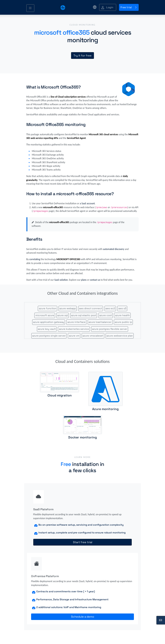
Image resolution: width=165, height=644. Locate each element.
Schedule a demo (83, 617)
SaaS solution (61, 280)
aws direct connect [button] (91, 308)
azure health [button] (122, 315)
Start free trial (83, 542)
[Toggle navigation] (30, 8)
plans (84, 280)
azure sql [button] (63, 315)
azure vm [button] (74, 336)
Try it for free (82, 56)
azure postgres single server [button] (49, 336)
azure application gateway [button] (49, 322)
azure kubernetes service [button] (74, 329)
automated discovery (114, 249)
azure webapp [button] (68, 308)
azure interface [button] (76, 322)
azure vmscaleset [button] (93, 336)
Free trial (129, 7)
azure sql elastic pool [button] (84, 315)
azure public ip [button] (123, 322)
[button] (108, 7)
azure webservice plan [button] (120, 336)
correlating (35, 259)
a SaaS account (87, 203)
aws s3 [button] (122, 308)
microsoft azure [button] (45, 315)
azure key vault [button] (47, 329)
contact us (95, 280)
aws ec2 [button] (110, 308)
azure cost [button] (106, 315)
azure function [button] (48, 308)
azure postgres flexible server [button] (110, 329)
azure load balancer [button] (100, 322)
